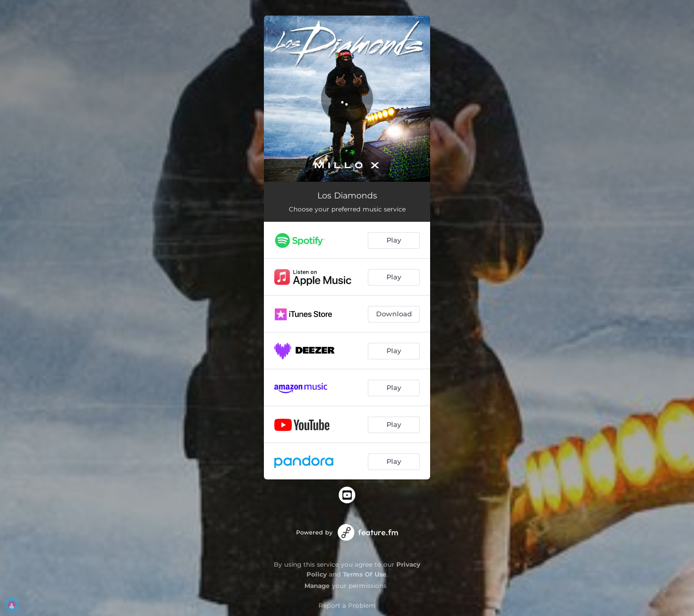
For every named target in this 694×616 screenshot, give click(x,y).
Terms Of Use (365, 574)
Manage (317, 586)
